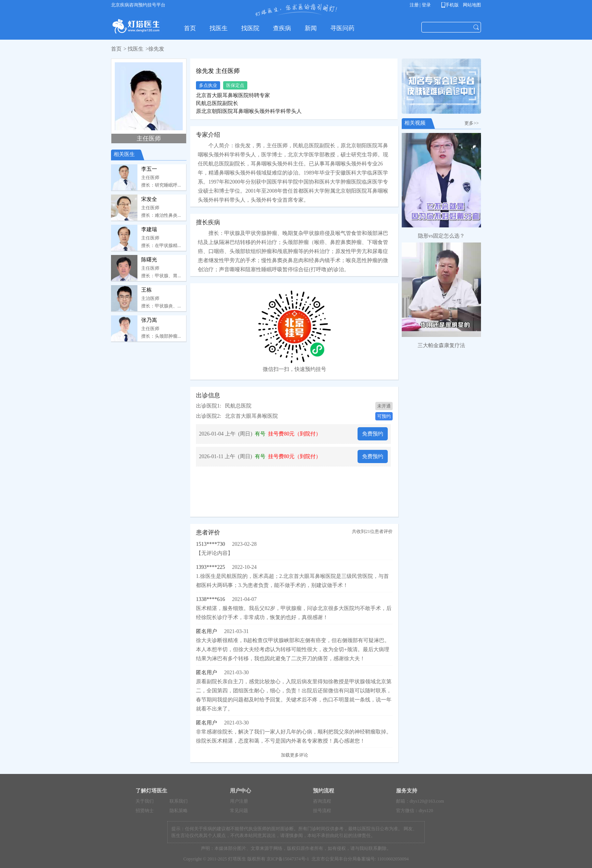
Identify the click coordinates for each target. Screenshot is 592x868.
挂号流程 (322, 811)
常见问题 (239, 811)
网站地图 (471, 5)
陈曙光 (149, 260)
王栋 (146, 290)
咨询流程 (322, 801)
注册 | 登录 (420, 5)
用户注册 (239, 801)
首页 (116, 49)
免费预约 (373, 434)
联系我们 (179, 801)
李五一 (149, 169)
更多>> (473, 123)
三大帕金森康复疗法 (441, 345)
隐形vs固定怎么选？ (441, 236)
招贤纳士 (145, 811)
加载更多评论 (294, 755)
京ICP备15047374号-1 (288, 859)
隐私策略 (179, 811)
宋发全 (149, 199)
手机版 (451, 5)
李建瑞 (149, 229)
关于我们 (145, 801)
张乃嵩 (149, 320)
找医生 (136, 49)
